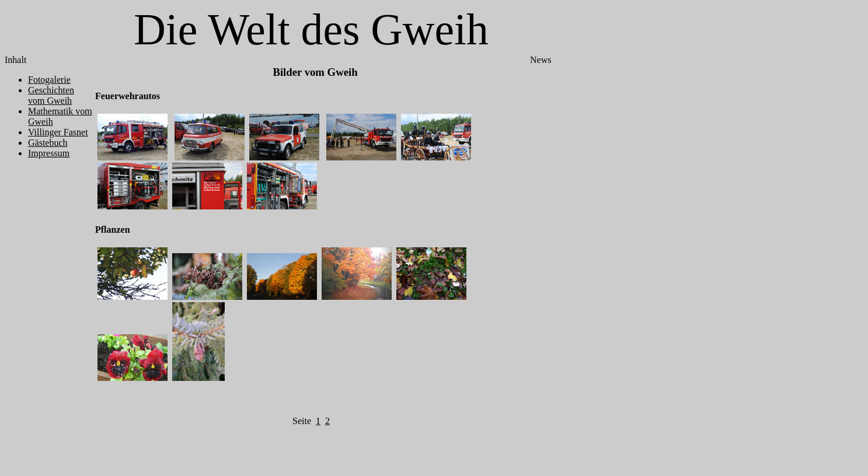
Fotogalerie (49, 80)
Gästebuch (48, 143)
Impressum (49, 153)
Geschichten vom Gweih (51, 95)
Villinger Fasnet (58, 132)
